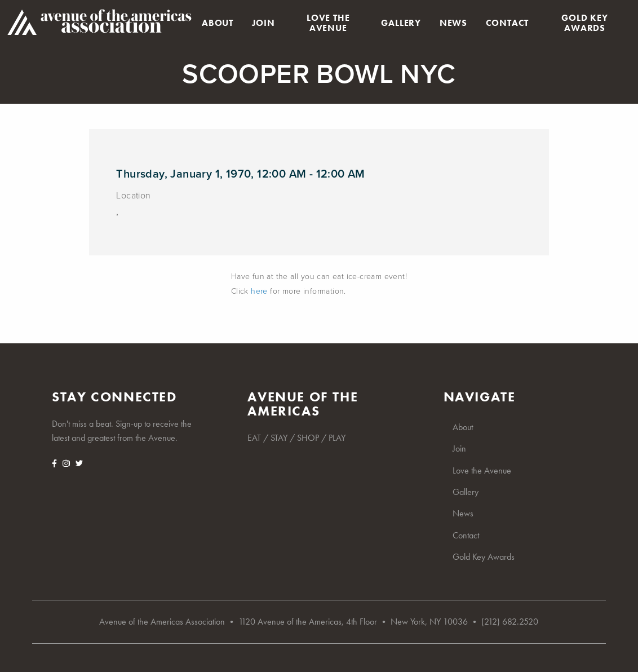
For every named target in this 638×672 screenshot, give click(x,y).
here (259, 291)
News (453, 23)
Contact (508, 23)
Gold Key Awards (584, 23)
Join (263, 23)
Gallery (401, 23)
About (218, 23)
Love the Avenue (328, 23)
